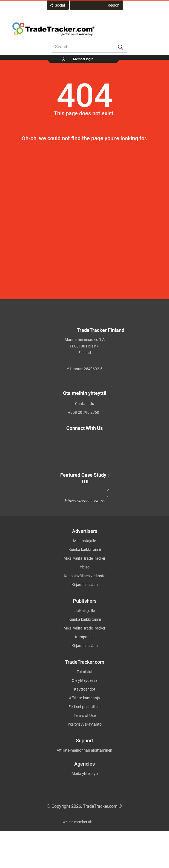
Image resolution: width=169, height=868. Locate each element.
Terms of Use (85, 715)
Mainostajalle (84, 541)
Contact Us (84, 404)
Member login (83, 59)
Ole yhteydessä (85, 680)
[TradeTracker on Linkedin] (81, 454)
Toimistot (85, 672)
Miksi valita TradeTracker (84, 558)
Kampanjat (84, 637)
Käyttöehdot (85, 689)
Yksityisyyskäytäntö (85, 724)
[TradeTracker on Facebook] (81, 447)
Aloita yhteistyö (85, 774)
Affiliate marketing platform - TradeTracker (53, 29)
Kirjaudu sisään (85, 585)
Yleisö (85, 567)
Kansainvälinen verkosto (85, 576)
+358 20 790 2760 (84, 412)
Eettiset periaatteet (85, 707)
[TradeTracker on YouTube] (84, 460)
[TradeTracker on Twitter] (81, 441)
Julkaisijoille (85, 611)
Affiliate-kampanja (84, 698)
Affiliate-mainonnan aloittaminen (84, 750)
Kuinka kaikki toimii (85, 550)
